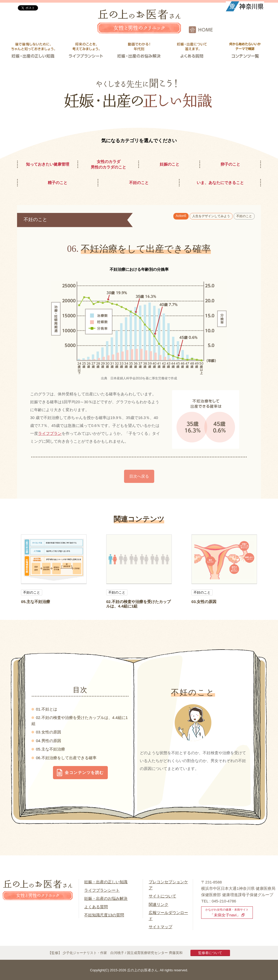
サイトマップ (161, 927)
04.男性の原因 (49, 741)
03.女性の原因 (204, 602)
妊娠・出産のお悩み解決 (106, 898)
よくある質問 (96, 907)
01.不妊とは (47, 709)
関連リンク (159, 904)
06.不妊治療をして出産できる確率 (66, 758)
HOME (233, 30)
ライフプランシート (102, 890)
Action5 (181, 216)
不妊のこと (244, 216)
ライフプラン (50, 433)
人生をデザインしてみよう (211, 216)
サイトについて (162, 896)
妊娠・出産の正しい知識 (106, 882)
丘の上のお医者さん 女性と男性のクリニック (139, 25)
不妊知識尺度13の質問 (104, 915)
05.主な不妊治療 (36, 602)
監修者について (210, 953)
